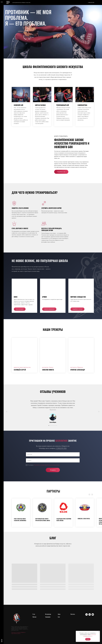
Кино (16, 297)
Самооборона (82, 105)
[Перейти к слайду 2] (50, 425)
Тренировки (48, 617)
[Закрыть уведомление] (99, 632)
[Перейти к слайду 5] (53, 425)
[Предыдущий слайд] (7, 412)
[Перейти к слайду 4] (52, 425)
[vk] (87, 615)
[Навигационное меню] (2, 2)
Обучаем (34, 617)
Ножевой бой (18, 105)
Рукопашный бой (63, 105)
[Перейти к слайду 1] (49, 425)
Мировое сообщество (78, 297)
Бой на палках (40, 105)
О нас (34, 614)
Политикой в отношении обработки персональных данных (47, 465)
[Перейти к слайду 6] (54, 425)
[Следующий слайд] (99, 412)
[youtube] (93, 615)
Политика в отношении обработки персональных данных (18, 633)
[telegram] (90, 615)
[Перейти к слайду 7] (56, 425)
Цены (59, 614)
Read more (53, 410)
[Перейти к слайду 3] (51, 425)
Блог (59, 617)
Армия (44, 297)
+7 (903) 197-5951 (61, 448)
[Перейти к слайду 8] (57, 425)
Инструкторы (48, 614)
